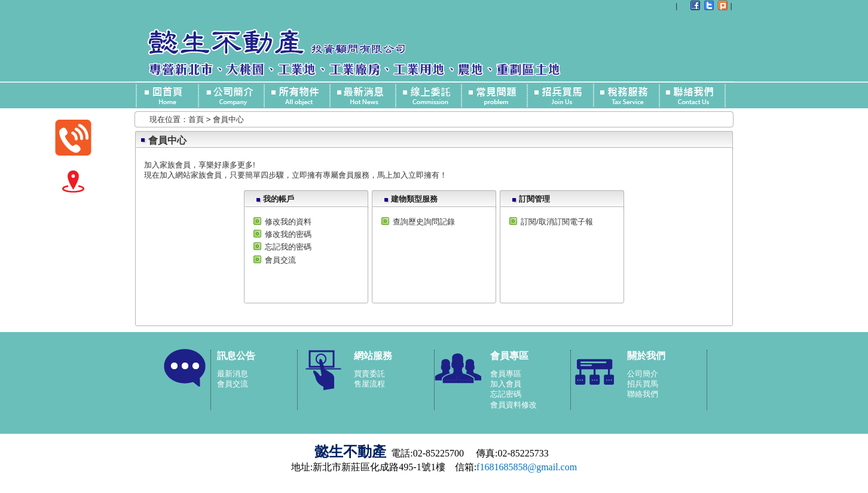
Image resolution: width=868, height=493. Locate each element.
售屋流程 (369, 384)
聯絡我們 (643, 394)
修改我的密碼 (288, 234)
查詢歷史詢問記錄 (424, 222)
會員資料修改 (514, 405)
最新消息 (233, 374)
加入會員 (506, 384)
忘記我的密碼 (288, 247)
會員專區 (506, 374)
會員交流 (280, 260)
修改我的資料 (288, 222)
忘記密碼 (506, 394)
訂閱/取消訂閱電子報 (557, 222)
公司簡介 (643, 374)
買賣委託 (369, 374)
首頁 (196, 119)
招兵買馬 (643, 384)
